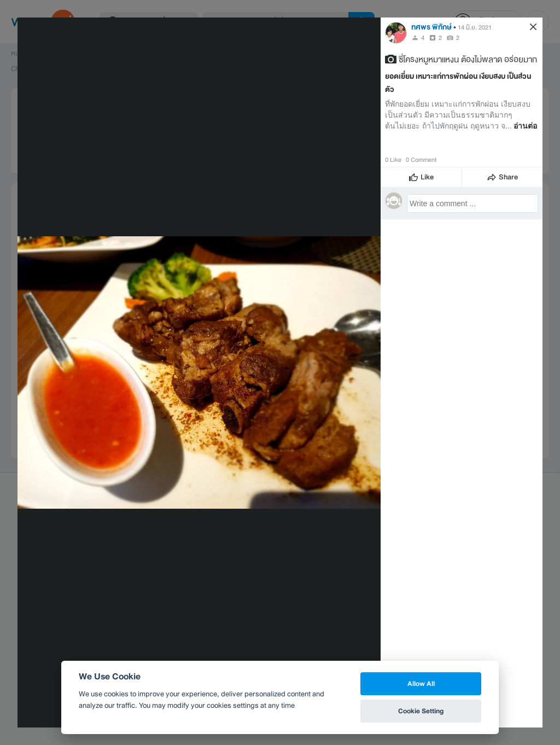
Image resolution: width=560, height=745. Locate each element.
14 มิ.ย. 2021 (475, 27)
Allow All (421, 683)
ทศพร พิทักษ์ (431, 27)
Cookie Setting (421, 711)
